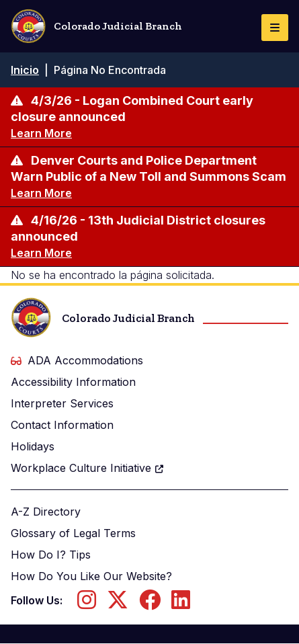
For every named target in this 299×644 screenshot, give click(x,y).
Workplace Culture (88, 468)
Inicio (25, 70)
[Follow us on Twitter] (118, 604)
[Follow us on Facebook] (150, 604)
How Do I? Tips (51, 555)
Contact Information (62, 425)
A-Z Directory (46, 512)
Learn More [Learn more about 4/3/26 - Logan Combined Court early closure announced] (41, 133)
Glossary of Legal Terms (73, 533)
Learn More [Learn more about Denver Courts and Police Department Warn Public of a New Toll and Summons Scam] (41, 193)
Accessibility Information (73, 382)
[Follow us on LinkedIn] (181, 604)
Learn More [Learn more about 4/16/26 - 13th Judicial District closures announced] (41, 253)
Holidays (33, 446)
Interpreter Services (62, 403)
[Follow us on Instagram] (87, 604)
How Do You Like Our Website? (91, 576)
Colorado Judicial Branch (96, 26)
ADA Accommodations (77, 360)
